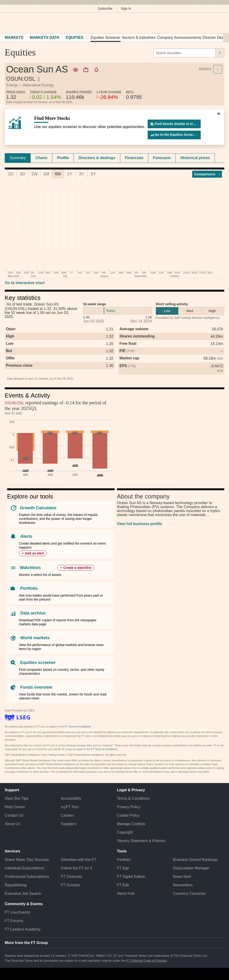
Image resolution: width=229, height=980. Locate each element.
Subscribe (105, 8)
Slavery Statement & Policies (141, 841)
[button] (7, 23)
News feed (182, 877)
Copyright (125, 832)
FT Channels (72, 877)
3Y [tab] (81, 174)
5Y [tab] (93, 174)
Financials (134, 158)
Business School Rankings (195, 860)
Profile (63, 158)
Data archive (33, 613)
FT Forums (14, 921)
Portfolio (29, 588)
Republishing (16, 885)
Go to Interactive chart (25, 283)
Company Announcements (179, 38)
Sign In (126, 8)
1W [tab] (34, 174)
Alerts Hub (126, 894)
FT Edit (123, 885)
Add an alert (34, 553)
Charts (41, 158)
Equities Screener (105, 38)
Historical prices (195, 158)
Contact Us (14, 815)
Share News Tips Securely (27, 860)
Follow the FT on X (77, 868)
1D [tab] (10, 174)
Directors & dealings (97, 158)
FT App (123, 868)
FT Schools (70, 885)
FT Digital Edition (131, 877)
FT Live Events (17, 912)
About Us (12, 824)
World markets (35, 638)
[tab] (18, 158)
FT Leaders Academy (23, 929)
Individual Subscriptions (25, 868)
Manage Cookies (131, 824)
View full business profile (140, 524)
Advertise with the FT (79, 860)
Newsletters (183, 885)
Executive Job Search (23, 894)
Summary (18, 158)
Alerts (26, 536)
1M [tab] (46, 174)
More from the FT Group (26, 943)
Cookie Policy (128, 815)
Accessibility (71, 798)
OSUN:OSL (15, 403)
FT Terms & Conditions (78, 727)
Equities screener (38, 663)
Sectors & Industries (139, 38)
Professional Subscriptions (27, 877)
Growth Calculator (38, 508)
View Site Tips (17, 798)
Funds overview (36, 687)
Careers (68, 815)
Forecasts (162, 158)
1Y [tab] (70, 174)
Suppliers (69, 824)
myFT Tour (70, 807)
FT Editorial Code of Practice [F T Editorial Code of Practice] (147, 961)
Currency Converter (189, 894)
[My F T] (219, 23)
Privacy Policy (129, 807)
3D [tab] (23, 174)
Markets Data (45, 38)
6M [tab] (58, 174)
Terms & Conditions (133, 798)
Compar (207, 174)
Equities (75, 38)
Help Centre (15, 807)
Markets (14, 38)
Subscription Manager (191, 868)
